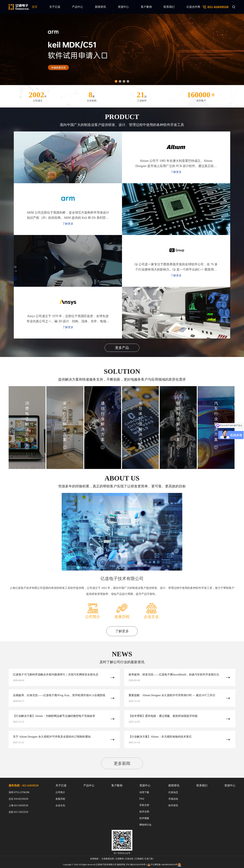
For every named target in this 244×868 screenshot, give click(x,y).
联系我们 (169, 7)
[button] (116, 81)
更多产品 (122, 348)
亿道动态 (173, 792)
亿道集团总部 (108, 859)
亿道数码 (120, 859)
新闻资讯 (100, 7)
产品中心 (78, 7)
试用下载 (144, 792)
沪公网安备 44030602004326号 (164, 865)
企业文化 (60, 805)
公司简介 (60, 792)
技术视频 (144, 818)
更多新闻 (122, 763)
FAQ (142, 799)
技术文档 (144, 812)
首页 (35, 7)
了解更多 (68, 224)
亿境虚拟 (139, 859)
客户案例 (146, 7)
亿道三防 (149, 859)
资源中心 (123, 7)
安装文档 (144, 805)
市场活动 (173, 799)
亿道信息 (129, 859)
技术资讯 (173, 805)
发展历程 (60, 799)
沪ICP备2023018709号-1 (137, 865)
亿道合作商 (193, 7)
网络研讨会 (145, 825)
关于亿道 (55, 7)
